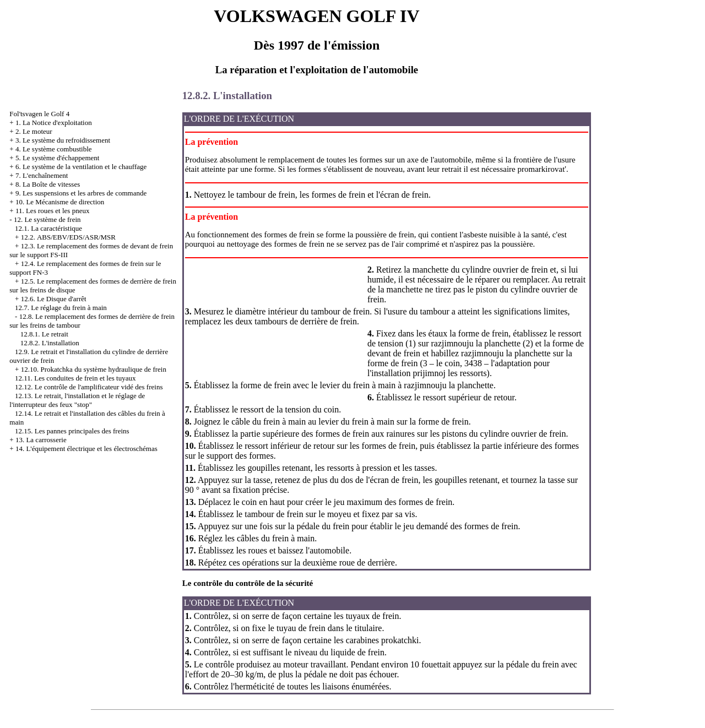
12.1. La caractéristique (48, 228)
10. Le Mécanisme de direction (60, 202)
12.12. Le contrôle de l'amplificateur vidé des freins (89, 387)
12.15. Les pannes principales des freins (72, 431)
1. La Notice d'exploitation (54, 123)
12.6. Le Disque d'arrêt (54, 299)
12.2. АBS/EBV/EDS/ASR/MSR (68, 237)
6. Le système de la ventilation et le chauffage (81, 167)
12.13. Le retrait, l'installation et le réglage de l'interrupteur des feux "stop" (77, 400)
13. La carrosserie (41, 440)
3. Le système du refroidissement (63, 140)
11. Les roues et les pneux (53, 211)
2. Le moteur (34, 131)
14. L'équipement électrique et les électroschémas (86, 449)
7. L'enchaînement (42, 175)
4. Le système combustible (54, 149)
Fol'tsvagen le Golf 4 (39, 114)
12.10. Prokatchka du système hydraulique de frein (94, 369)
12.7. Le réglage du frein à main (61, 308)
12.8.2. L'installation (50, 343)
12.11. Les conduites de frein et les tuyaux (75, 378)
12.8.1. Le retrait (44, 334)
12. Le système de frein (47, 219)
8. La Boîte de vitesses (48, 184)
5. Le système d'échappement (58, 158)
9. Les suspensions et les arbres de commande (81, 193)
